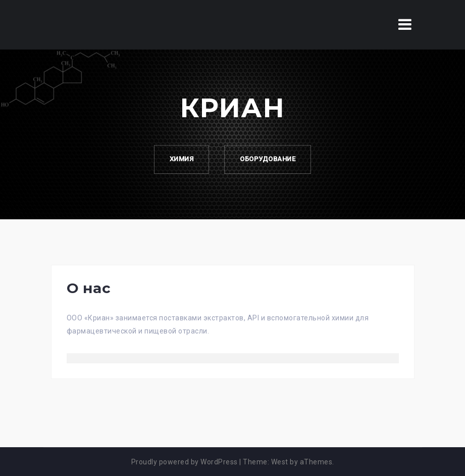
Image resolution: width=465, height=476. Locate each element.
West (280, 462)
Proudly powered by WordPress (185, 462)
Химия (182, 159)
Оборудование (268, 159)
